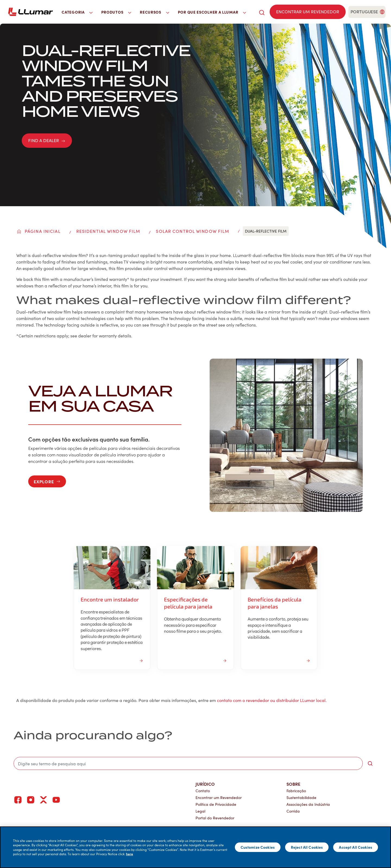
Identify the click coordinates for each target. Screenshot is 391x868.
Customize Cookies (258, 847)
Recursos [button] (154, 12)
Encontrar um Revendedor (219, 798)
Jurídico (205, 784)
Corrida (293, 811)
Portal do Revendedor (215, 818)
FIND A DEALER (47, 140)
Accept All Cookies (356, 847)
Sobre (293, 784)
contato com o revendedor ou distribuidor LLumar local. (272, 700)
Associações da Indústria (308, 804)
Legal (200, 811)
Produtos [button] (116, 12)
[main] (195, 847)
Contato (203, 791)
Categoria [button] (77, 12)
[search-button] (370, 763)
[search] (262, 12)
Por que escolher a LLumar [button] (212, 12)
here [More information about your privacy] (130, 854)
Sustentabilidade (301, 798)
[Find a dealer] (308, 12)
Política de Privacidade (216, 804)
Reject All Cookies (307, 847)
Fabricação (296, 791)
